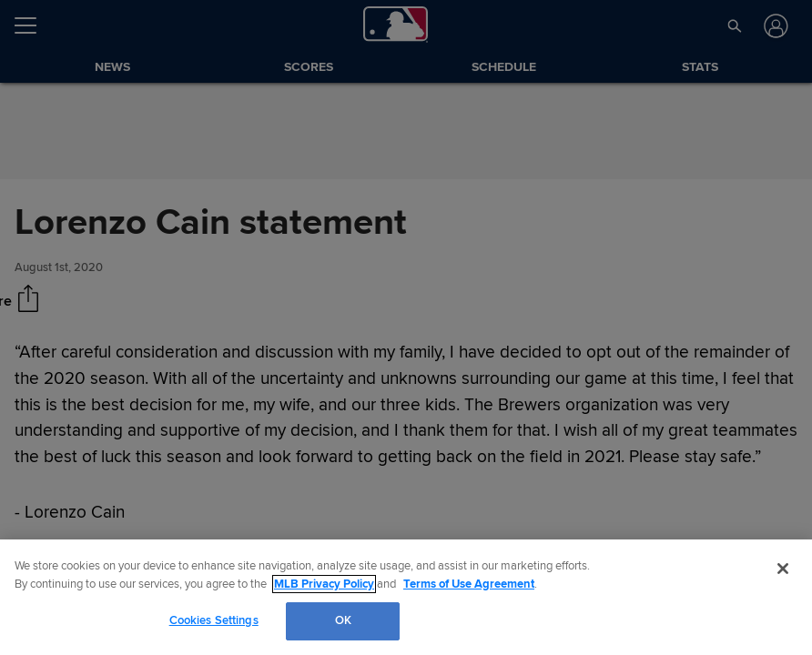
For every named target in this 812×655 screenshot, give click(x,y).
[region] (406, 597)
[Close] (783, 569)
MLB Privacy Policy (324, 584)
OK (343, 620)
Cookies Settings (214, 620)
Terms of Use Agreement (469, 584)
